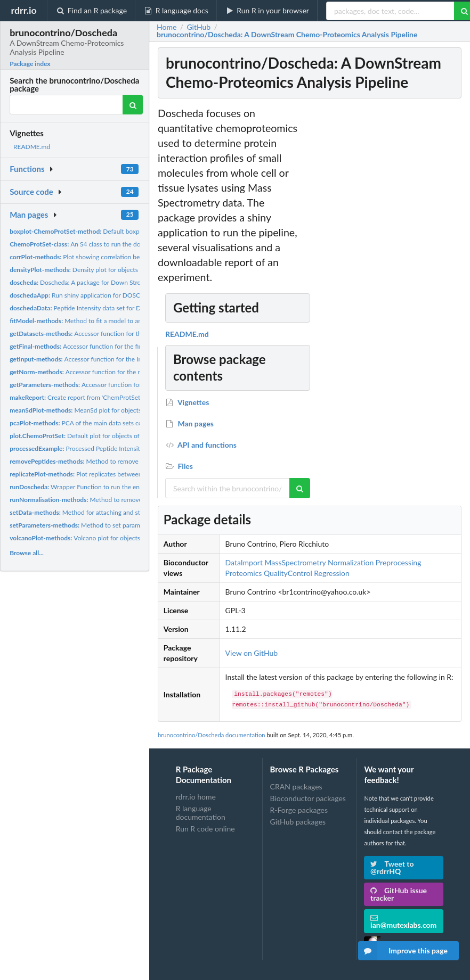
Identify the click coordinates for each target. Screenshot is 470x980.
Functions (27, 169)
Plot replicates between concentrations (98, 474)
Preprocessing (399, 562)
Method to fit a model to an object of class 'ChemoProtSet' (119, 321)
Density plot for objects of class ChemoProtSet (106, 270)
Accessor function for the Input (80, 359)
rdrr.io (23, 10)
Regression (331, 573)
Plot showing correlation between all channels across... (112, 257)
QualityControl (288, 573)
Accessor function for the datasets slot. (96, 333)
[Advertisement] (384, 266)
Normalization (351, 562)
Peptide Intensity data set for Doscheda (87, 308)
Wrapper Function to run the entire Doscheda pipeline (106, 487)
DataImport (244, 562)
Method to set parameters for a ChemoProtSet (110, 525)
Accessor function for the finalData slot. (92, 346)
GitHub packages (298, 822)
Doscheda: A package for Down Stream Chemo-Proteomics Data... (117, 282)
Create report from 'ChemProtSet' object (85, 397)
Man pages (29, 215)
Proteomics (244, 573)
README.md (32, 147)
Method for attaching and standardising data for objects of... (119, 512)
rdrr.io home (196, 797)
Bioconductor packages (308, 798)
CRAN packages (296, 787)
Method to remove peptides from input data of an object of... (133, 461)
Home (167, 27)
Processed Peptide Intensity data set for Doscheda (108, 448)
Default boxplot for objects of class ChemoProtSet (126, 231)
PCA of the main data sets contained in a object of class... (115, 423)
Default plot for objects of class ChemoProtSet (103, 436)
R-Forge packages (299, 810)
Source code (31, 192)
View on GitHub (252, 653)
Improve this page (403, 951)
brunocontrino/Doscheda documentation (212, 735)
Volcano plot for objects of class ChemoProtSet (107, 538)
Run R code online (205, 829)
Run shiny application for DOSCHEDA (84, 295)
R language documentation (201, 813)
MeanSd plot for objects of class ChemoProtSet (108, 410)
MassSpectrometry (295, 562)
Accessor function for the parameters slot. (104, 385)
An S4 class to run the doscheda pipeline (96, 244)
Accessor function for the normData (88, 372)
